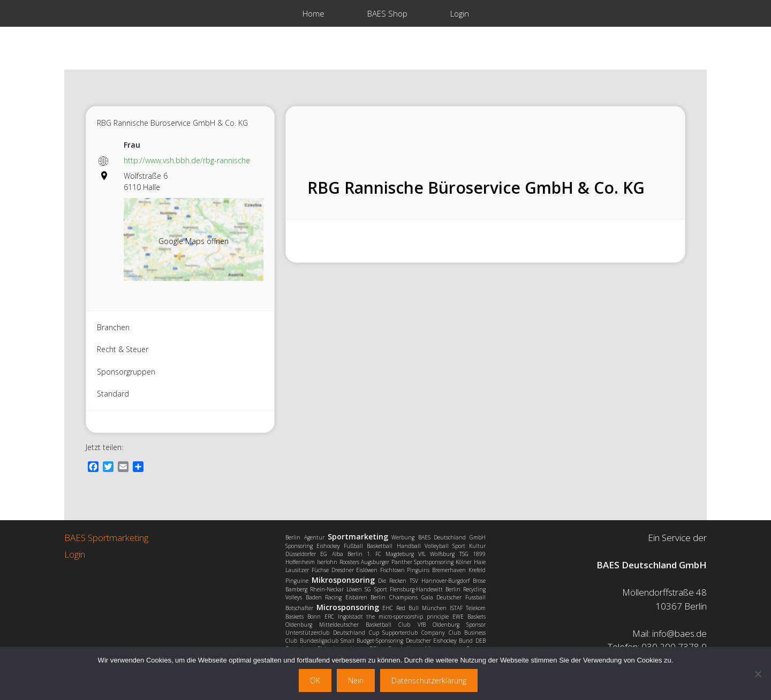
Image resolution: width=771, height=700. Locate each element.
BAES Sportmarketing (106, 538)
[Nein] (758, 674)
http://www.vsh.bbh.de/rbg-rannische (187, 160)
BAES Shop (387, 13)
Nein (356, 680)
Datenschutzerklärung (429, 680)
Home (313, 13)
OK (315, 680)
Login (460, 13)
